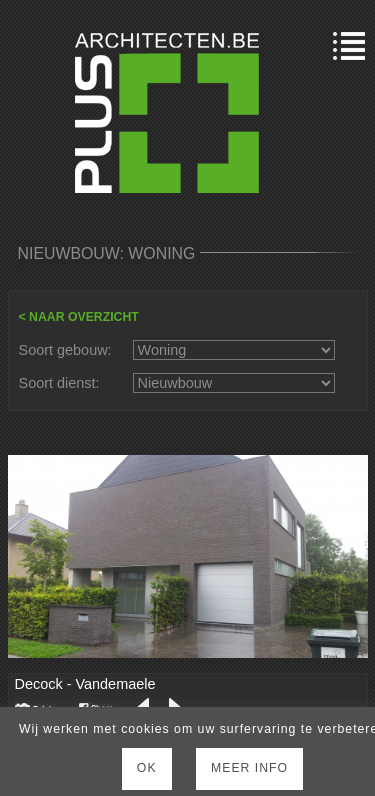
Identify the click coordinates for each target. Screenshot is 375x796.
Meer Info (249, 768)
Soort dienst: (59, 383)
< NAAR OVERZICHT (79, 317)
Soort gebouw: (65, 350)
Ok (147, 768)
